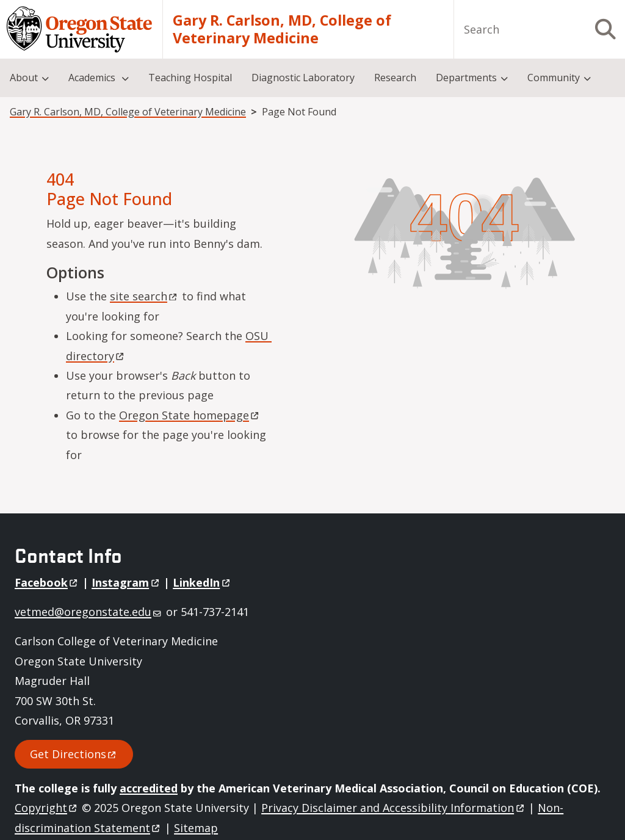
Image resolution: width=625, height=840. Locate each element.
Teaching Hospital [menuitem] (190, 78)
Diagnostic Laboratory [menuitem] (303, 78)
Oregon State (190, 415)
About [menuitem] (24, 78)
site (144, 296)
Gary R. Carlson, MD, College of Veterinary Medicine (282, 30)
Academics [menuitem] (93, 78)
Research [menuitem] (395, 78)
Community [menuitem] (554, 78)
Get (74, 754)
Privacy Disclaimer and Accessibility (393, 808)
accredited (149, 788)
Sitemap (196, 828)
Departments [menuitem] (466, 78)
